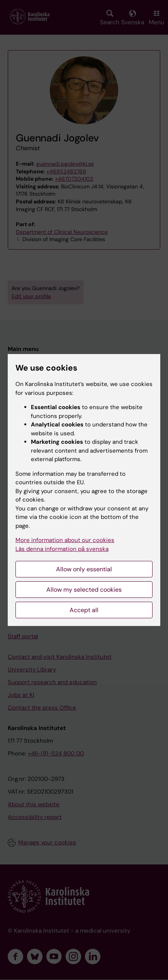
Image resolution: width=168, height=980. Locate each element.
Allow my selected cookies (84, 590)
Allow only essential (84, 569)
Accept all (84, 610)
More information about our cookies (65, 540)
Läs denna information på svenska (62, 549)
